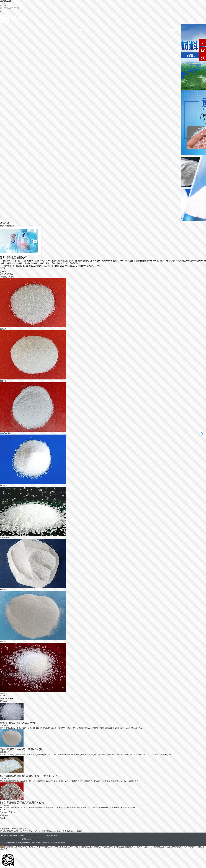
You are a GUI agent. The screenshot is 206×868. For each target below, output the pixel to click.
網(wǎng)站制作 (7, 839)
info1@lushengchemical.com (74, 843)
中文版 (3, 3)
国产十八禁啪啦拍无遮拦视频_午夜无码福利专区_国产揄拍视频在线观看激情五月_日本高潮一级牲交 (108, 847)
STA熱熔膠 (14, 829)
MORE (3, 268)
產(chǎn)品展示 (7, 274)
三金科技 (17, 839)
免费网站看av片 (190, 847)
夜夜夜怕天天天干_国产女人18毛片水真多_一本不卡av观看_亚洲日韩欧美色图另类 (34, 847)
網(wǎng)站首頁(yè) (35, 30)
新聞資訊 (102, 30)
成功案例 (4, 816)
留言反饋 (147, 30)
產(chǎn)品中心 (80, 30)
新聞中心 (4, 701)
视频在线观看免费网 (175, 847)
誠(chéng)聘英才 (125, 30)
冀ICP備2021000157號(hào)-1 (41, 839)
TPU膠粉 (11, 277)
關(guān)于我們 (58, 30)
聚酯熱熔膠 (5, 829)
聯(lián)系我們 (170, 30)
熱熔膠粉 (23, 829)
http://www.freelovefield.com (35, 836)
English (3, 5)
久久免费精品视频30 (158, 847)
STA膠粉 (4, 277)
